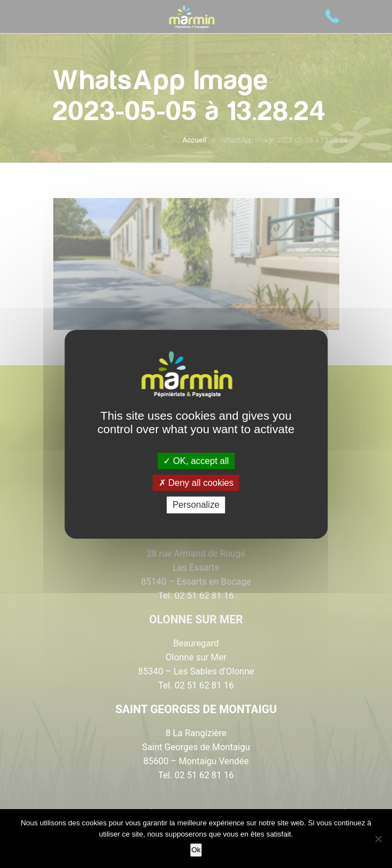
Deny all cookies (196, 483)
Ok (196, 850)
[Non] (378, 839)
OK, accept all (196, 461)
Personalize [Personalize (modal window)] (196, 505)
